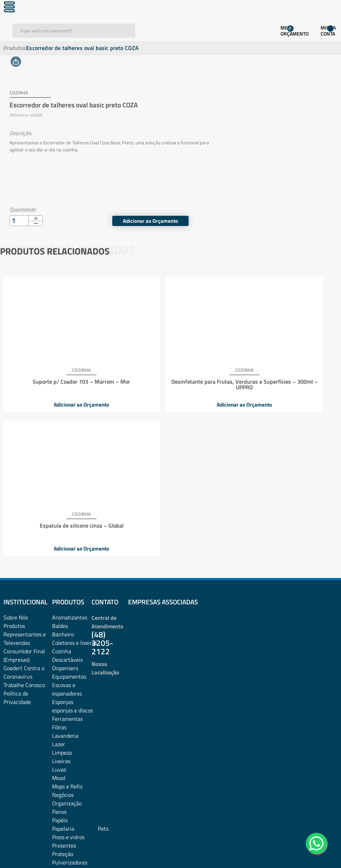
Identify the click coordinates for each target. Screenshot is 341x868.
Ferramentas (67, 565)
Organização (67, 649)
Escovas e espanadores (67, 535)
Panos (59, 658)
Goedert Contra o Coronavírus (24, 518)
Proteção (63, 700)
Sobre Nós (16, 464)
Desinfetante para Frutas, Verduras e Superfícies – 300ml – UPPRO (169, 375)
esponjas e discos (72, 556)
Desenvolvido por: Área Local (308, 853)
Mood (59, 624)
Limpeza (62, 599)
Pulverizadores (70, 709)
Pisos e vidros (68, 683)
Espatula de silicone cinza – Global (281, 372)
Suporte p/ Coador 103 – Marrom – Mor (56, 372)
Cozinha (62, 497)
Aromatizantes (70, 464)
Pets (103, 675)
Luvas (59, 616)
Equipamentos (69, 523)
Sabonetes (65, 734)
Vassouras (64, 768)
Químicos (63, 717)
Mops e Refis (67, 633)
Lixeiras (61, 607)
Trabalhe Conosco (24, 531)
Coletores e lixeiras (75, 489)
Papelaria (63, 675)
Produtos (15, 48)
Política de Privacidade (17, 544)
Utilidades (64, 759)
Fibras (59, 573)
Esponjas (63, 548)
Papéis (60, 666)
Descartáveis (67, 506)
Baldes (60, 472)
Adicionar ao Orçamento (288, 213)
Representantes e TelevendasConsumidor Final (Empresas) (25, 493)
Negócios (63, 641)
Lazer (59, 590)
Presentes (64, 692)
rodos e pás (65, 725)
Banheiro (63, 480)
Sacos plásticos (70, 751)
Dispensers (65, 514)
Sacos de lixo (67, 742)
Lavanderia (65, 582)
